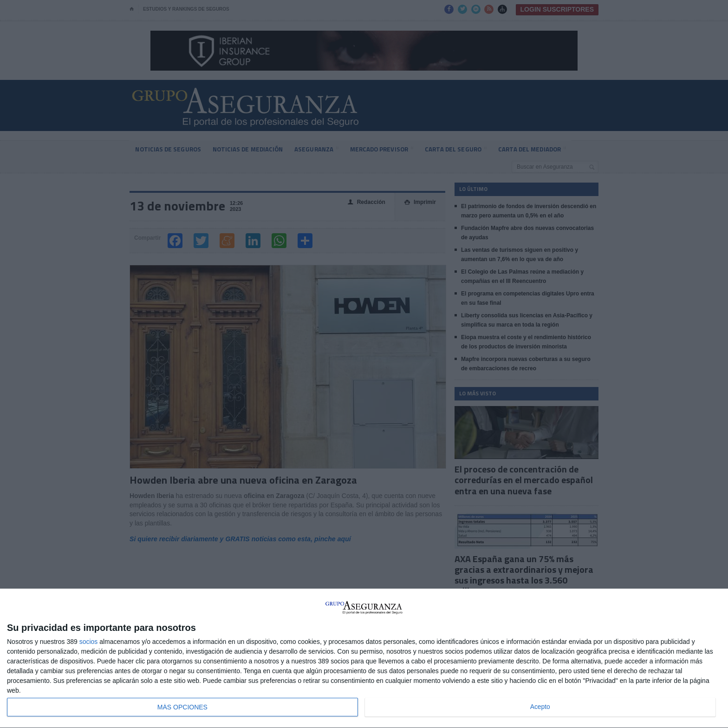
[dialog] (364, 659)
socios (89, 642)
